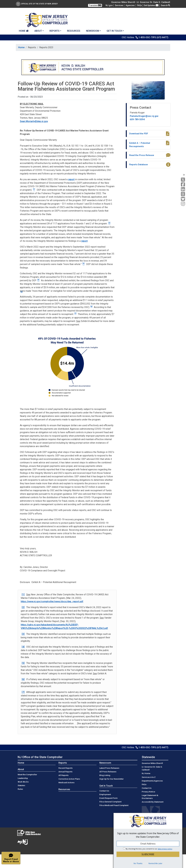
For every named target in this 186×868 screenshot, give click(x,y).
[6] (91, 307)
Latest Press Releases (109, 768)
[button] (11, 858)
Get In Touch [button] (114, 31)
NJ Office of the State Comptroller (40, 757)
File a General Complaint (110, 802)
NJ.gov (109, 5)
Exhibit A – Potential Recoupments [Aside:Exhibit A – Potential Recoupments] (140, 145)
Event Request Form (108, 798)
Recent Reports (66, 768)
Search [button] (165, 5)
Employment (105, 794)
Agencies (130, 5)
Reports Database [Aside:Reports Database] (139, 165)
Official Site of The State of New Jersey (37, 4)
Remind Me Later (155, 863)
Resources (74, 31)
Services (119, 5)
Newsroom (105, 763)
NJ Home (146, 773)
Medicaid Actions (66, 782)
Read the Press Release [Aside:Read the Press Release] (142, 155)
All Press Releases (108, 772)
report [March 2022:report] (71, 179)
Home (24, 31)
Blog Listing (105, 775)
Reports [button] (54, 31)
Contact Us (104, 791)
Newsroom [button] (93, 31)
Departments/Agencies (152, 781)
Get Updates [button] (151, 5)
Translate (95, 5)
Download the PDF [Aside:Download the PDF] (139, 134)
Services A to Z (149, 777)
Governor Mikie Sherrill (152, 763)
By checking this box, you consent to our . (149, 849)
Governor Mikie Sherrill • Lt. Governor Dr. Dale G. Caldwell (141, 2)
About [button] (38, 31)
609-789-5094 (137, 119)
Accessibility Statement (153, 802)
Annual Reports (65, 772)
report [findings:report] (84, 241)
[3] (23, 634)
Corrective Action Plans (69, 779)
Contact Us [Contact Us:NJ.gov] (147, 788)
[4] (23, 647)
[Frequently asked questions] (139, 5)
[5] (22, 292)
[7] (75, 313)
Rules (20, 789)
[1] (23, 595)
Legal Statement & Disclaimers (150, 797)
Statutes (21, 785)
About (21, 769)
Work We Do (23, 782)
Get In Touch (106, 786)
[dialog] (148, 840)
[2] (23, 607)
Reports (63, 763)
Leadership (23, 778)
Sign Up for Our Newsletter (111, 779)
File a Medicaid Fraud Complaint (114, 805)
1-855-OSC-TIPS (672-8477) (153, 37)
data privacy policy (165, 849)
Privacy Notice (148, 792)
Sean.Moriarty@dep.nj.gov (34, 121)
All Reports (63, 775)
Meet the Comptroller (27, 774)
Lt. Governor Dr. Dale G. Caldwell (152, 768)
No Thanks (138, 863)
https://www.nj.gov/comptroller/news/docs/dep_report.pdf (52, 601)
